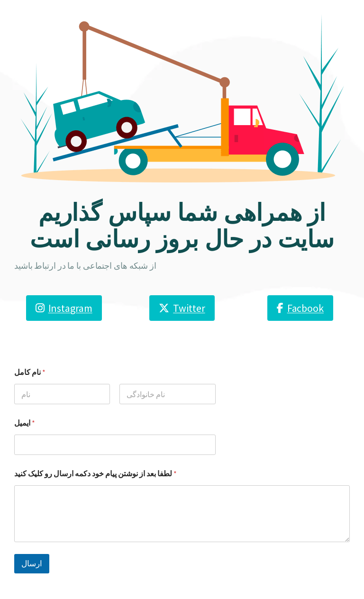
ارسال (32, 563)
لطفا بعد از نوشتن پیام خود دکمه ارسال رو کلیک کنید (96, 474)
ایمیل (25, 423)
